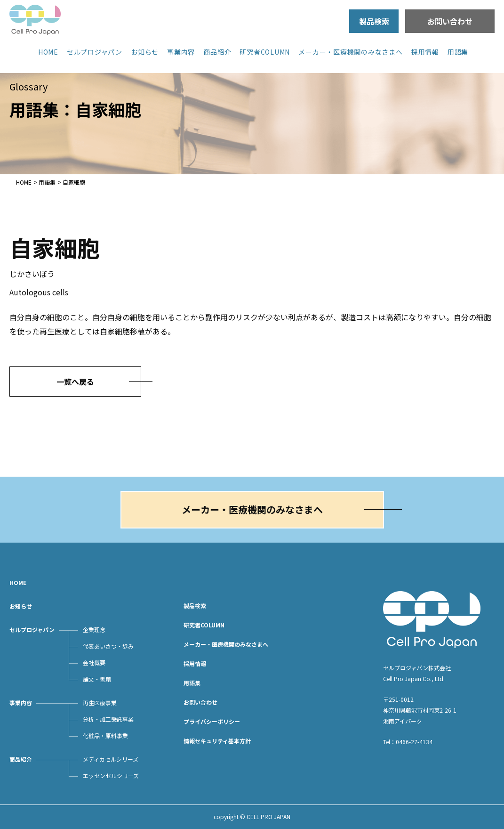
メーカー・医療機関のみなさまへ (351, 52)
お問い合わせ (450, 21)
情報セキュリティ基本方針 (217, 741)
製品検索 (374, 21)
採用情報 (425, 52)
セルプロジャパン (95, 52)
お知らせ (145, 52)
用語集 (458, 52)
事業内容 (181, 52)
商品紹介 (217, 52)
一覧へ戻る (75, 382)
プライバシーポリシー (212, 721)
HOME (48, 52)
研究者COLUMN (265, 52)
